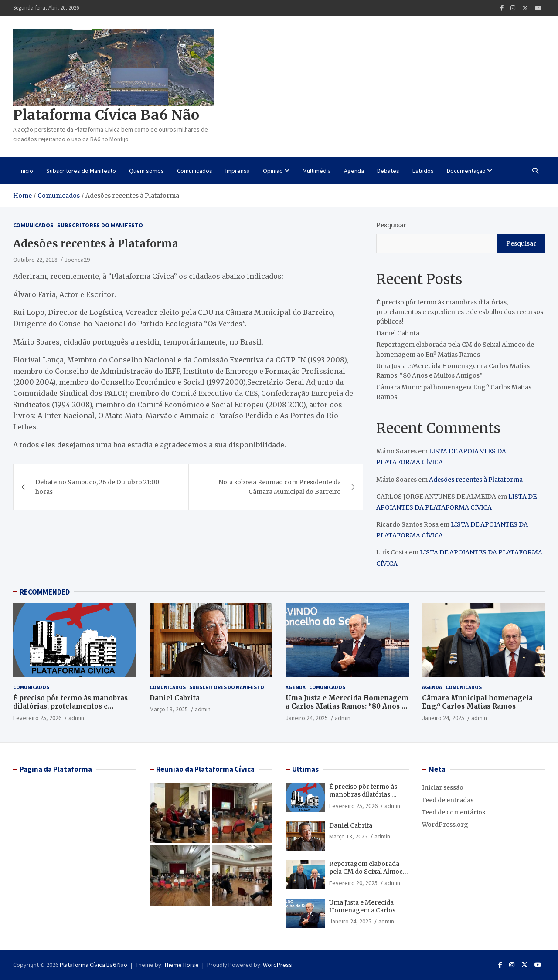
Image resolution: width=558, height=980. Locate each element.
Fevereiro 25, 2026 (37, 718)
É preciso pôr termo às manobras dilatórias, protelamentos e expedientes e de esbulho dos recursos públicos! (460, 312)
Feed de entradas (448, 800)
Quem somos (146, 171)
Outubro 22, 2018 (35, 260)
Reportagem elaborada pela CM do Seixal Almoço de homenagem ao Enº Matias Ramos (368, 876)
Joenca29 (77, 260)
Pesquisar (391, 225)
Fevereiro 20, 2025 (353, 883)
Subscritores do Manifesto (81, 171)
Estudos (423, 171)
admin (76, 718)
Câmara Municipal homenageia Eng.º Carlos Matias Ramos (477, 702)
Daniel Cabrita (398, 333)
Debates (388, 171)
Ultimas (305, 769)
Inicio (26, 171)
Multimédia (317, 171)
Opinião (273, 171)
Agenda (354, 171)
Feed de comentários (454, 812)
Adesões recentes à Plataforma (476, 480)
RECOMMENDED (45, 592)
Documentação (466, 171)
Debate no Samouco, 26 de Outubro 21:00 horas (97, 487)
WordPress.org (445, 825)
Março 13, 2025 (169, 709)
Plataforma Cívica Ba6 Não (106, 115)
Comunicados (195, 171)
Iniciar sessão (443, 787)
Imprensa (238, 171)
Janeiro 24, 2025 (307, 718)
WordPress (277, 965)
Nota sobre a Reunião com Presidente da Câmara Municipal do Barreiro (280, 487)
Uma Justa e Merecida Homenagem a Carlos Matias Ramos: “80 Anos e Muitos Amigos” (347, 706)
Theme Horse (181, 965)
